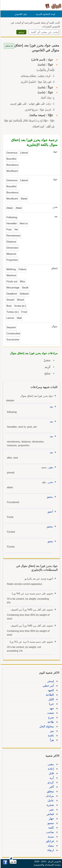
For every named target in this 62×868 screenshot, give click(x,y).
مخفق (49, 497)
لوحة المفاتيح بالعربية (45, 14)
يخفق (50, 541)
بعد (51, 407)
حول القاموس (20, 14)
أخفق (50, 512)
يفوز (50, 467)
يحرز (50, 482)
